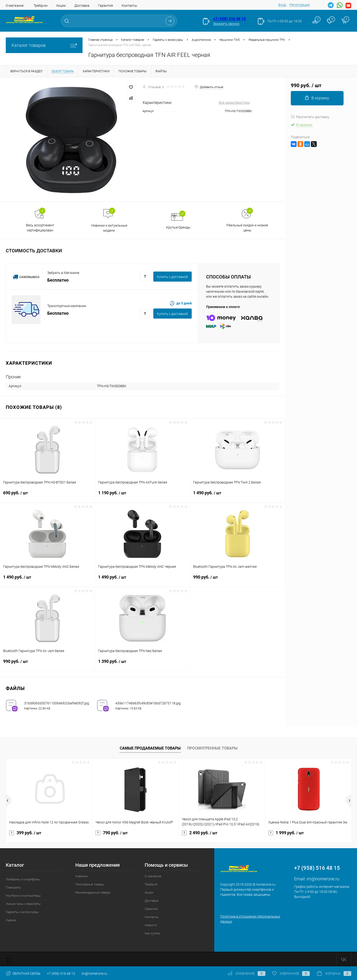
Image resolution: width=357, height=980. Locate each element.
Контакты (129, 6)
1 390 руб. (142, 664)
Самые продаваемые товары (150, 748)
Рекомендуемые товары (93, 892)
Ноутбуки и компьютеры (23, 896)
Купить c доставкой (172, 277)
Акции (61, 6)
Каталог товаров (44, 45)
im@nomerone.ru (323, 879)
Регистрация (300, 5)
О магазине (15, 6)
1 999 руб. (286, 833)
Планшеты (13, 887)
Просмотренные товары (212, 748)
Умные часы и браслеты (23, 904)
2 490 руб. (200, 833)
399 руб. (25, 833)
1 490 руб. (237, 496)
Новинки (81, 876)
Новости (151, 925)
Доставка (82, 6)
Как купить (152, 933)
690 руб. (47, 496)
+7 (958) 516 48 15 (229, 19)
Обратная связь (23, 974)
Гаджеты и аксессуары (22, 912)
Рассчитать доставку (310, 117)
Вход (282, 5)
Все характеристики (234, 103)
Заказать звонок (226, 24)
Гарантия (106, 6)
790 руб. (112, 833)
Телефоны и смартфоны (23, 879)
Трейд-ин (41, 6)
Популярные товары (90, 884)
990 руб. (237, 580)
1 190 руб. (142, 496)
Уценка (11, 920)
